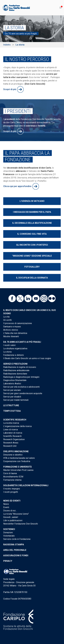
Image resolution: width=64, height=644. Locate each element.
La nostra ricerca (11, 423)
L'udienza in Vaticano (32, 201)
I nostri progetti (11, 492)
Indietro (7, 45)
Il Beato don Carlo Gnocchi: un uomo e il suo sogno (27, 358)
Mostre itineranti (11, 336)
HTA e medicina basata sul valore (19, 458)
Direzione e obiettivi (13, 455)
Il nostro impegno (12, 489)
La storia (7, 352)
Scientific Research (15, 420)
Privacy (8, 561)
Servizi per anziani (12, 390)
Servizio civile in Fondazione (17, 539)
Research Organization (14, 439)
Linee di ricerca (11, 430)
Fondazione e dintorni (13, 355)
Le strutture (11, 405)
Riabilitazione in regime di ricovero (20, 367)
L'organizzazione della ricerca (17, 426)
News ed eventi (12, 501)
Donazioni (8, 532)
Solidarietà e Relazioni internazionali (26, 485)
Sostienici (9, 529)
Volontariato (9, 536)
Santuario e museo (12, 327)
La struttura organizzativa (15, 348)
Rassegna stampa (14, 545)
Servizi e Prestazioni (15, 364)
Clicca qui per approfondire (17, 186)
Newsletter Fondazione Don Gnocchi (21, 524)
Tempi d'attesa (12, 411)
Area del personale (15, 550)
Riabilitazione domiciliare (15, 374)
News (6, 504)
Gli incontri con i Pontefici (32, 245)
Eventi (6, 507)
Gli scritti (7, 320)
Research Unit (10, 446)
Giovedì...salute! (11, 517)
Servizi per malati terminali (16, 400)
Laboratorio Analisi (12, 384)
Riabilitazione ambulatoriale (16, 370)
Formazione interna (12, 480)
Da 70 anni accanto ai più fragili (22, 342)
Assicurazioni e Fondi (16, 555)
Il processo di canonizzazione (18, 323)
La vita (6, 317)
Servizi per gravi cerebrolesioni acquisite (23, 393)
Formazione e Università (17, 467)
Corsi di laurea (10, 473)
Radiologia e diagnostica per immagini (21, 377)
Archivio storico (11, 330)
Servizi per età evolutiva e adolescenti (21, 387)
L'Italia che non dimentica (15, 333)
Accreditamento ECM (13, 477)
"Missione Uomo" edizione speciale (32, 256)
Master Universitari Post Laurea (18, 470)
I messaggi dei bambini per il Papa (32, 212)
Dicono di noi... (10, 511)
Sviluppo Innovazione (16, 451)
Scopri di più (10, 89)
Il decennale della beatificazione (32, 223)
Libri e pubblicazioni (13, 520)
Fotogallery (32, 267)
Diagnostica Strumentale (15, 380)
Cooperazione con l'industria (17, 461)
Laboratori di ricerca (13, 433)
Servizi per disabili (12, 397)
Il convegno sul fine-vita (32, 234)
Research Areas (11, 443)
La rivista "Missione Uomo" (16, 514)
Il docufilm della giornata (32, 278)
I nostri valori (9, 345)
